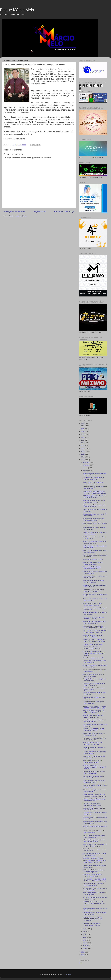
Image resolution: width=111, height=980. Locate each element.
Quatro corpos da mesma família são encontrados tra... (94, 474)
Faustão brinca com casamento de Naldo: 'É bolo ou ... (94, 684)
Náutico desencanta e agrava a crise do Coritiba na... (94, 850)
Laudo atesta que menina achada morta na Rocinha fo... (93, 519)
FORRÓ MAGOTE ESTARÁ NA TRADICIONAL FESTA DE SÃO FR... (94, 904)
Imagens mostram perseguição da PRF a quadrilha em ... (93, 712)
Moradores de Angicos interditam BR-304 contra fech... (95, 586)
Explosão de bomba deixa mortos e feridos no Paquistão (94, 773)
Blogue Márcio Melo (17, 10)
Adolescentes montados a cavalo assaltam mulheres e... (93, 777)
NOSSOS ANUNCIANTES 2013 (93, 560)
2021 (83, 437)
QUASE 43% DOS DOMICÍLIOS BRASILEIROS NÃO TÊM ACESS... (95, 627)
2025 (83, 426)
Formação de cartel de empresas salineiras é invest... (93, 618)
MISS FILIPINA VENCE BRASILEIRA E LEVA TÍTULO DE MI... (95, 845)
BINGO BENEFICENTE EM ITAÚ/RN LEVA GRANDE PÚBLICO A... (95, 631)
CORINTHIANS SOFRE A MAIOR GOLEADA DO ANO (93, 730)
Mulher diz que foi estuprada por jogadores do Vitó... (93, 563)
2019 (83, 443)
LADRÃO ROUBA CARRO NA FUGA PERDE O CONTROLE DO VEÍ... (94, 707)
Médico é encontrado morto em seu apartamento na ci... (94, 734)
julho (85, 932)
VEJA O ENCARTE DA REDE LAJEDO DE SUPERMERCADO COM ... (94, 653)
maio (85, 937)
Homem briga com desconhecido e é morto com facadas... (94, 622)
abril (84, 940)
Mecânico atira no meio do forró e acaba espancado (93, 581)
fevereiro (86, 946)
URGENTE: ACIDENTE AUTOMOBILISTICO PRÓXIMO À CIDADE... (94, 767)
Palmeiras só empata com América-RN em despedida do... (94, 841)
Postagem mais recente (14, 211)
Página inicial (40, 211)
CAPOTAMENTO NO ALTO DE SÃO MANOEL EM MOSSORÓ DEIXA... (95, 880)
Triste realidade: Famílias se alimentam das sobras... (92, 568)
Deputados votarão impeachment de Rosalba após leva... (94, 506)
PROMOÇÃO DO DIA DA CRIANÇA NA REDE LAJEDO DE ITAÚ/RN (94, 641)
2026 (83, 423)
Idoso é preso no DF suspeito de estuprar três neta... (93, 483)
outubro (86, 468)
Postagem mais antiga (64, 211)
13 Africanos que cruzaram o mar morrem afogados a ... (93, 478)
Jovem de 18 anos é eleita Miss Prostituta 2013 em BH (93, 743)
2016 (83, 451)
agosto (85, 929)
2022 (83, 434)
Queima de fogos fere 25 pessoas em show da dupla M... (95, 547)
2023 (83, 432)
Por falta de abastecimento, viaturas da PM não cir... (94, 538)
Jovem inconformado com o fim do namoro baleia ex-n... (94, 501)
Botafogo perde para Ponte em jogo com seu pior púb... (94, 800)
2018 (83, 446)
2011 (83, 955)
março (85, 943)
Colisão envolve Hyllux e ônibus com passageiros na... (94, 791)
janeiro (85, 948)
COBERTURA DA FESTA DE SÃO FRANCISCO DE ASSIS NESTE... (94, 492)
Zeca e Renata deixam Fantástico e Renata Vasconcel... (94, 721)
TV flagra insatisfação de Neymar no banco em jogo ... (94, 752)
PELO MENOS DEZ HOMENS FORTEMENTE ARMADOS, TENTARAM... (92, 919)
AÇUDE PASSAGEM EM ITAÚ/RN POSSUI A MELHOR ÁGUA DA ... (94, 795)
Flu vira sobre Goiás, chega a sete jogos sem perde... (94, 832)
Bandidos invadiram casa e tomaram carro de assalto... (94, 913)
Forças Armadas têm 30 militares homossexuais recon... (93, 884)
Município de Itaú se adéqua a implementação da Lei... (92, 762)
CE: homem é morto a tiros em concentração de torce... (92, 875)
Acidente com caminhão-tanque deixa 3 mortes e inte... (95, 572)
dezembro (86, 462)
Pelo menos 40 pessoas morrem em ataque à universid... (94, 739)
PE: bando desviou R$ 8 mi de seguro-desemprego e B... (92, 645)
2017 (83, 449)
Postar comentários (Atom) (18, 216)
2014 (83, 457)
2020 (83, 440)
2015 (83, 454)
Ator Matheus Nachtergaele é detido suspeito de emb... (94, 854)
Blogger (68, 975)
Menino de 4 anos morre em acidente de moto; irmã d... (95, 551)
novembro (86, 465)
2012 (83, 952)
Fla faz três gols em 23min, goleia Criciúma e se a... (93, 703)
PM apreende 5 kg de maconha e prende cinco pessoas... (93, 591)
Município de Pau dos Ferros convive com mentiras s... (94, 894)
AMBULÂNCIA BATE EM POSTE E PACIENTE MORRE (94, 809)
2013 (83, 460)
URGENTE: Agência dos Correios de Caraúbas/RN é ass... (94, 497)
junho (85, 934)
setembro (86, 471)
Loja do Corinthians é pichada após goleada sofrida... (94, 689)
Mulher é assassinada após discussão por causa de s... (95, 600)
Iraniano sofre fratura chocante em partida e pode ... (94, 757)
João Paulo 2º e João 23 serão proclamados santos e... (92, 604)
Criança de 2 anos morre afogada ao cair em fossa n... (94, 680)
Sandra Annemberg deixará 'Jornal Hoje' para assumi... (94, 836)
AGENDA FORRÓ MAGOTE (92, 649)
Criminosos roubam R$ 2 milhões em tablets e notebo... (94, 577)
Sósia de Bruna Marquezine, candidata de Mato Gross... (92, 804)
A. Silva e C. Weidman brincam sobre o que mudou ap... (95, 533)
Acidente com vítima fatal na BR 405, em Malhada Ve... (94, 662)
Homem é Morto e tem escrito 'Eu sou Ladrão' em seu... (95, 822)
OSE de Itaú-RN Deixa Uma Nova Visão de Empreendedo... (93, 871)
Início (81, 963)
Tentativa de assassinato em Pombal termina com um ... (94, 542)
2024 (83, 429)
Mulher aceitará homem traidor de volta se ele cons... (93, 675)
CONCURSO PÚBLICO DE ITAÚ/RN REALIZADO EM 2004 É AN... (94, 862)
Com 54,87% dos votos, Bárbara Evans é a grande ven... (93, 716)
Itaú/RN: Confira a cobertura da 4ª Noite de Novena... (93, 782)
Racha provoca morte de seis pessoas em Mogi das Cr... (95, 889)
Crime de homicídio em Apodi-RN (93, 658)
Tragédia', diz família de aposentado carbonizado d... (94, 671)
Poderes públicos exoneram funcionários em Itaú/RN (92, 924)
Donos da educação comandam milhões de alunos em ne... (93, 636)
